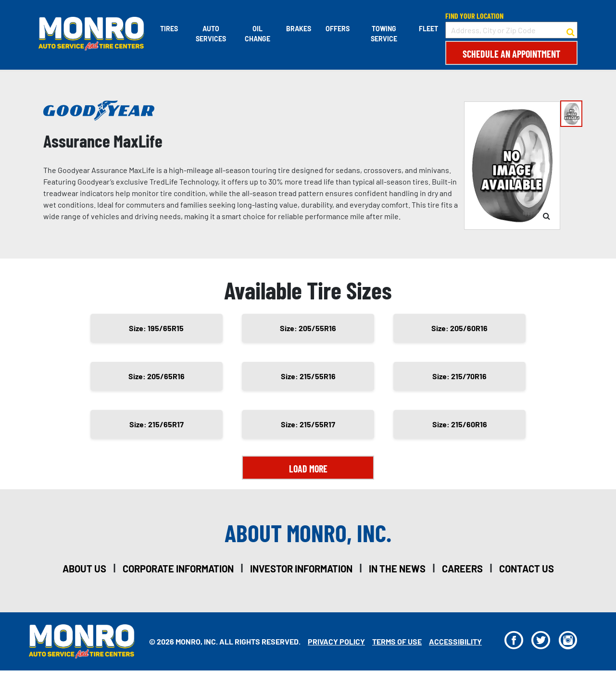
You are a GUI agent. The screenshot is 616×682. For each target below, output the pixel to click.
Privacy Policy (336, 641)
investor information (301, 569)
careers (462, 569)
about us (84, 569)
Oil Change (258, 34)
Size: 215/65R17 (157, 424)
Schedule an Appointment (511, 54)
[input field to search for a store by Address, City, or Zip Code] (511, 30)
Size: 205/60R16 (459, 328)
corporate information (178, 569)
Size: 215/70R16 (459, 376)
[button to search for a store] (571, 30)
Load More (308, 469)
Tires (169, 29)
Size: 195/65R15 (156, 328)
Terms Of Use (397, 641)
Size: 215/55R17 (308, 424)
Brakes (299, 29)
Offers (338, 29)
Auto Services (211, 34)
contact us (527, 569)
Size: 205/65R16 (157, 376)
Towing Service (384, 34)
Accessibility (455, 641)
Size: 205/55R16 (308, 328)
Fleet (428, 29)
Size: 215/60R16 (460, 424)
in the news (397, 569)
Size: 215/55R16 (308, 376)
